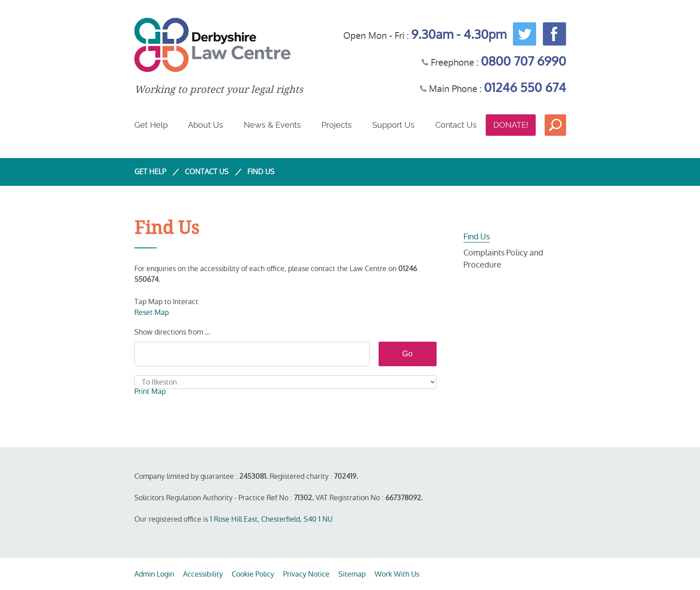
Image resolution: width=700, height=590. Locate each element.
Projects (337, 125)
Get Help (151, 125)
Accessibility (203, 574)
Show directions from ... (172, 332)
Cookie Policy (253, 574)
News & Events (272, 125)
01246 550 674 (525, 88)
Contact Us (456, 125)
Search (555, 125)
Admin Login (154, 574)
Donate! (511, 125)
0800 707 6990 (523, 61)
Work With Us (397, 574)
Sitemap (352, 574)
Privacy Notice (306, 574)
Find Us (477, 236)
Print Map (150, 391)
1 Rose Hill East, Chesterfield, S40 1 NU (271, 519)
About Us (206, 125)
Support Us (394, 125)
